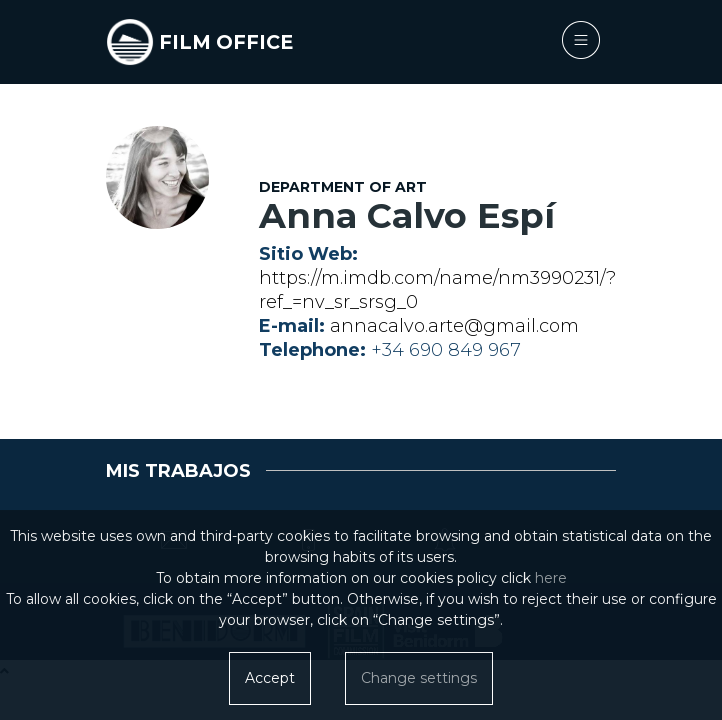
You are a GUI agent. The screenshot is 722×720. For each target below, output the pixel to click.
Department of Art (343, 187)
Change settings (419, 678)
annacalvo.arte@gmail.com (454, 326)
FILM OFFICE (226, 42)
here (551, 578)
